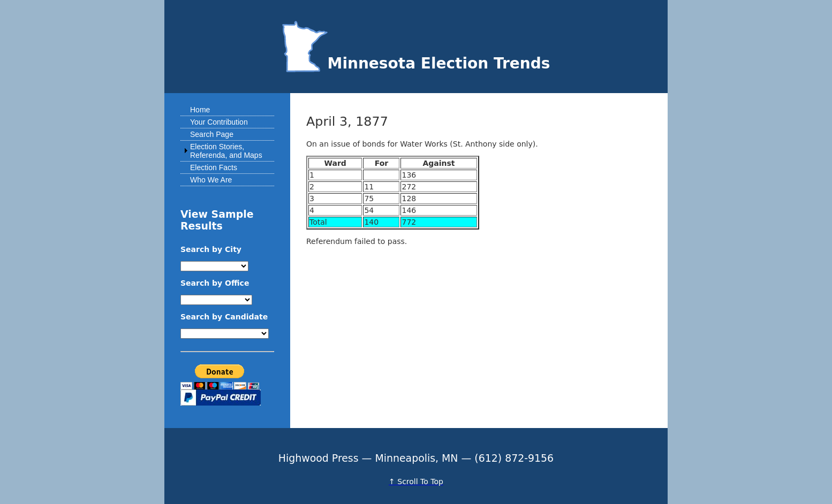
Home (200, 110)
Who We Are (211, 180)
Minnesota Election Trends (416, 63)
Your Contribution (219, 122)
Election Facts (214, 167)
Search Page (212, 134)
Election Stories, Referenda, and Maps (226, 151)
